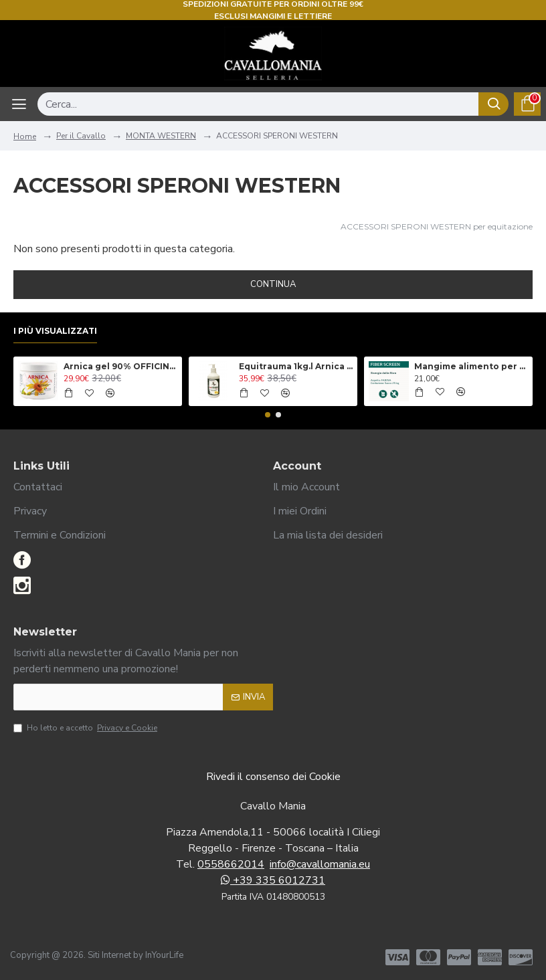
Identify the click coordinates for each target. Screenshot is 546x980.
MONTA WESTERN (161, 136)
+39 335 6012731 (273, 880)
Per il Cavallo (81, 136)
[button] (268, 415)
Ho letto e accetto (86, 728)
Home (25, 136)
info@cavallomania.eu (320, 864)
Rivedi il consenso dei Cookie (273, 777)
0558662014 (231, 864)
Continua (273, 284)
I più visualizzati (55, 331)
